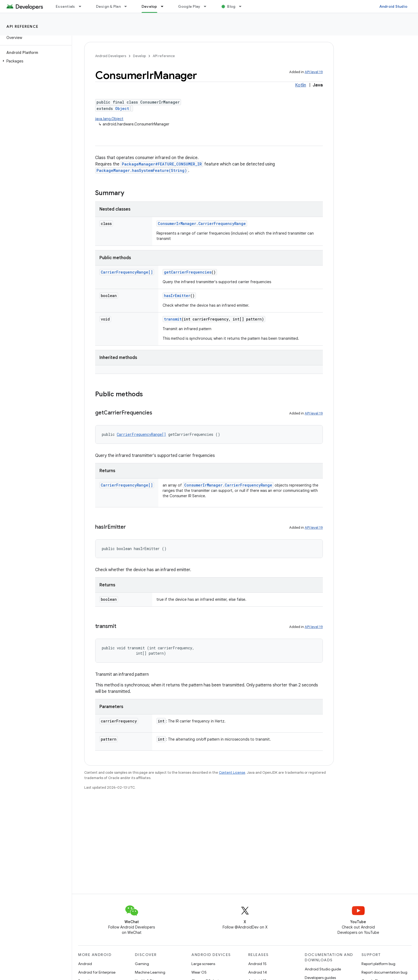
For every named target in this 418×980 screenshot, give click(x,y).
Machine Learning (150, 972)
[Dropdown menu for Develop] (164, 6)
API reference (23, 26)
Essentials (65, 6)
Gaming (142, 964)
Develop (139, 56)
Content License (232, 772)
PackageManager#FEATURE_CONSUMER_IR (162, 164)
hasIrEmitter (177, 296)
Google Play (189, 6)
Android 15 (257, 964)
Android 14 (258, 972)
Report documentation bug (384, 972)
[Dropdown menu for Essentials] (82, 6)
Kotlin (301, 85)
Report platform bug (378, 964)
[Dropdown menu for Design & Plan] (128, 6)
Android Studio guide (323, 969)
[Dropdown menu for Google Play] (207, 6)
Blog (231, 6)
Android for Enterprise (97, 972)
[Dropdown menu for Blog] (243, 6)
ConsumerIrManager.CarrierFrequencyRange (202, 224)
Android (85, 964)
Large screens (203, 964)
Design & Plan (108, 6)
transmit (173, 319)
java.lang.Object (109, 119)
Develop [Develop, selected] (149, 6)
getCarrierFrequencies (188, 272)
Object (122, 108)
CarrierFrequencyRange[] (127, 272)
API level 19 (314, 72)
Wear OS (199, 972)
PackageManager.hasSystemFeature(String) (142, 170)
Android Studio (393, 6)
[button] (35, 61)
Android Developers (111, 56)
